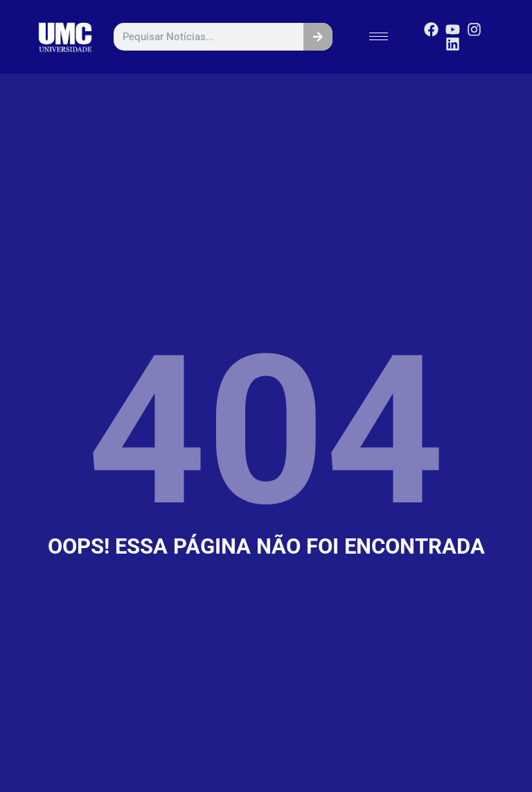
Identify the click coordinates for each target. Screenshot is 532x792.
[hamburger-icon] (379, 36)
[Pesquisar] (318, 37)
